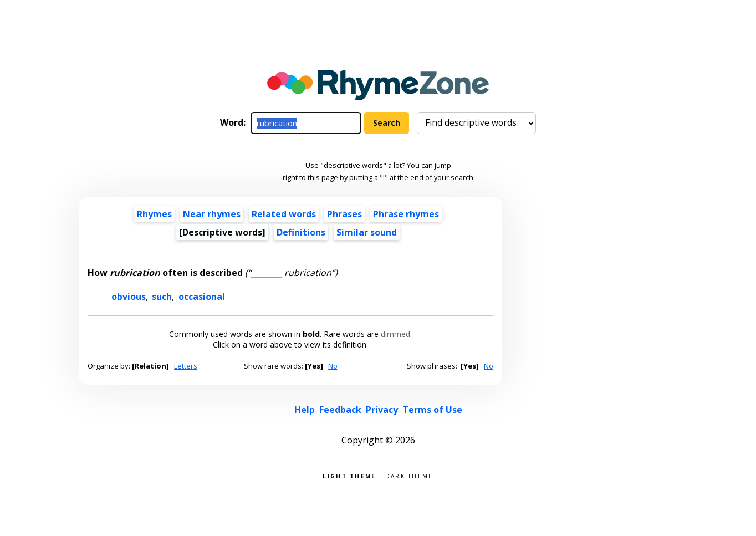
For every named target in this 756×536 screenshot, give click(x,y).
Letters (186, 366)
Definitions (301, 232)
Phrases (344, 214)
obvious (129, 297)
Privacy (382, 410)
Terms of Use (432, 410)
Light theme (349, 475)
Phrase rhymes (406, 214)
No (333, 366)
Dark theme (409, 475)
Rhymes (154, 214)
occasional (202, 297)
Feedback (340, 410)
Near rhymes (212, 214)
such (162, 297)
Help (305, 410)
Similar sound (367, 232)
